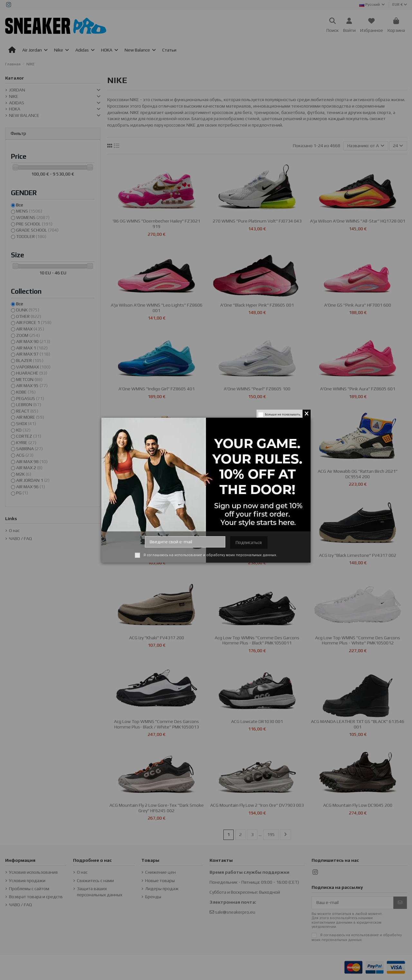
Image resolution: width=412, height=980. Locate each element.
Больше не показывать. (283, 414)
